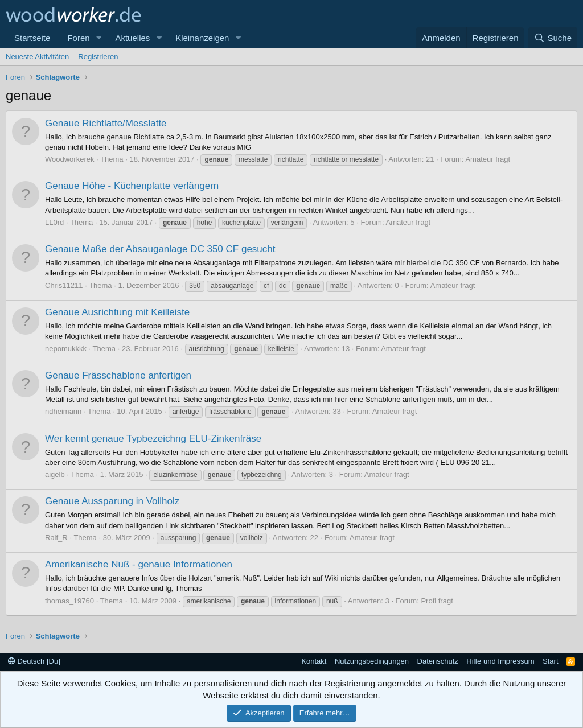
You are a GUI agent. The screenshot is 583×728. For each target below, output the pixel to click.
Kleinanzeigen (202, 38)
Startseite (32, 38)
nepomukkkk (66, 349)
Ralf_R (56, 538)
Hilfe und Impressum (500, 661)
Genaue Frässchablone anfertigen (118, 375)
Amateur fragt (488, 159)
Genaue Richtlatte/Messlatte (106, 123)
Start (550, 661)
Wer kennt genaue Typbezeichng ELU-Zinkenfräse (153, 439)
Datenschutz (438, 661)
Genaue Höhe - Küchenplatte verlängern (132, 186)
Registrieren (98, 57)
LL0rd (54, 222)
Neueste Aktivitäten (37, 57)
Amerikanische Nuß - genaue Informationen (139, 564)
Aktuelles (132, 38)
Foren (78, 38)
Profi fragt (437, 601)
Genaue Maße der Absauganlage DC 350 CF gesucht (160, 249)
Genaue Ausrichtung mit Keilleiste (117, 312)
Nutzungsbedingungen (372, 661)
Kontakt (314, 661)
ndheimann (63, 411)
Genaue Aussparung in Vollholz (112, 501)
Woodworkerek (69, 159)
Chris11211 (64, 285)
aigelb (55, 474)
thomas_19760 (69, 601)
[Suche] (553, 38)
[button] (98, 38)
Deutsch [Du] (34, 661)
